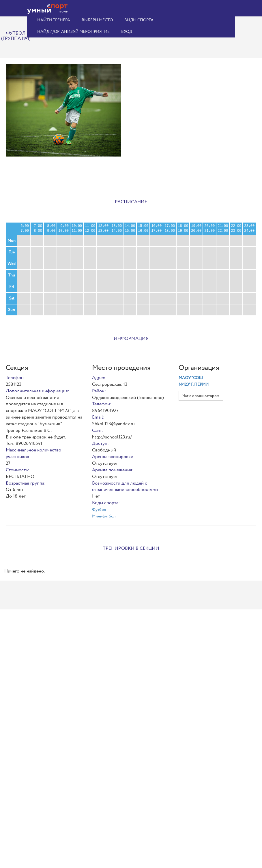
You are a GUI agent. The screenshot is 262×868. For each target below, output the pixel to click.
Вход (127, 32)
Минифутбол (104, 516)
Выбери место (97, 20)
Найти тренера (54, 20)
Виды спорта (139, 20)
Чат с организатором (201, 396)
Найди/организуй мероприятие (73, 32)
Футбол (99, 510)
